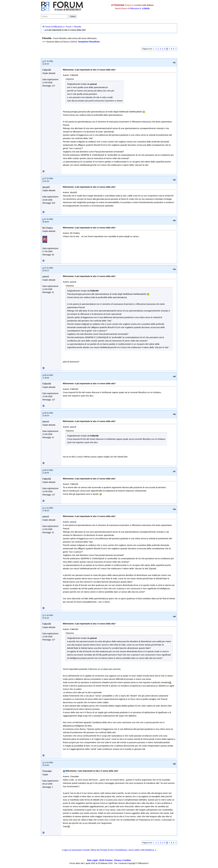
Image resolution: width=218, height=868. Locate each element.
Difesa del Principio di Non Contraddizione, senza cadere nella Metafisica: (123, 850)
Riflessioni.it (135, 8)
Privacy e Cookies (123, 860)
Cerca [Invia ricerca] (73, 16)
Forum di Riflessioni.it (54, 27)
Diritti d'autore (106, 860)
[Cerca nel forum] (54, 16)
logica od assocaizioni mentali (76, 850)
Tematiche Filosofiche (89, 42)
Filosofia (77, 27)
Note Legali (92, 860)
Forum (69, 27)
